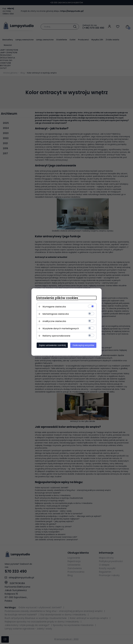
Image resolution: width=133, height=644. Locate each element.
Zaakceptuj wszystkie (83, 345)
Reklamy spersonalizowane (56, 336)
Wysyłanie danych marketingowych (61, 329)
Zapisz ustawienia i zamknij (52, 345)
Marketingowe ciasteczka (56, 314)
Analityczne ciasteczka (54, 321)
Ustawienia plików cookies (57, 298)
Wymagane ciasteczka (54, 307)
